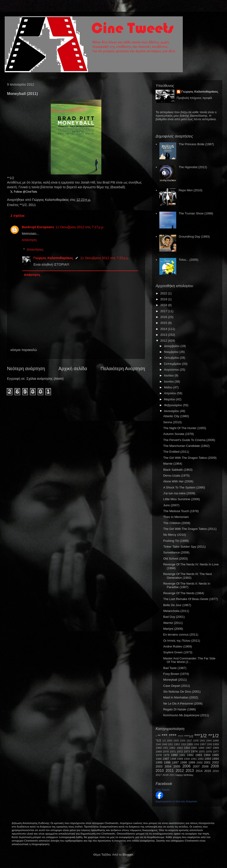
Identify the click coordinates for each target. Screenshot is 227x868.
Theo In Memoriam (176, 517)
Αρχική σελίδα (73, 369)
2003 (159, 766)
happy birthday (185, 775)
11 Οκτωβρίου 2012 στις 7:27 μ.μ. (80, 227)
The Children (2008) (177, 523)
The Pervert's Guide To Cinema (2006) (189, 440)
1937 (189, 741)
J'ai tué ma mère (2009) (179, 493)
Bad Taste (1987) (175, 668)
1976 (209, 751)
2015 (164, 323)
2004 (168, 766)
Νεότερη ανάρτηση (26, 369)
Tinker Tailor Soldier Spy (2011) (184, 547)
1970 (166, 751)
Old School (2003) (175, 559)
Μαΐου (169, 387)
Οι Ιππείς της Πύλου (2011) (181, 641)
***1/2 (200, 736)
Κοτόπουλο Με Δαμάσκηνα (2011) (186, 715)
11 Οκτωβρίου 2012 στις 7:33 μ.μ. (105, 258)
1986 (159, 759)
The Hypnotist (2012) (193, 167)
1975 (202, 751)
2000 (200, 762)
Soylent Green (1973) (178, 652)
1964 (187, 748)
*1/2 (158, 740)
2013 (164, 335)
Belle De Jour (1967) (177, 605)
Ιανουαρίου (172, 411)
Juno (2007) (171, 505)
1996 (167, 762)
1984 (207, 755)
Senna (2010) (172, 422)
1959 (216, 744)
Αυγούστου (172, 370)
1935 (176, 741)
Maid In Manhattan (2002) (181, 697)
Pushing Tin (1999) (176, 541)
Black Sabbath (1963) (178, 470)
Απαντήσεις (35, 250)
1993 (208, 759)
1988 (173, 759)
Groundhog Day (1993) (194, 237)
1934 (170, 741)
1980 (174, 755)
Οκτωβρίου (172, 358)
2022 (164, 293)
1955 (190, 744)
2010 (160, 771)
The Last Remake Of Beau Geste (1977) (190, 599)
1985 (215, 755)
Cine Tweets (163, 790)
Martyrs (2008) (173, 629)
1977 (216, 751)
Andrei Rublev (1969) (178, 646)
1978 (159, 755)
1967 (209, 748)
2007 (196, 766)
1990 (187, 759)
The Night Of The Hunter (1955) (185, 428)
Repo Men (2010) (190, 190)
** (159, 736)
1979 (166, 755)
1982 (190, 755)
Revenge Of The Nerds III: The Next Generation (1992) (187, 576)
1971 (173, 751)
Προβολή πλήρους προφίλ (194, 98)
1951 (170, 744)
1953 (183, 744)
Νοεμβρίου (172, 352)
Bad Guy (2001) (174, 617)
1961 (166, 748)
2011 (32, 205)
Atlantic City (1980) (176, 416)
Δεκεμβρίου (172, 346)
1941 (202, 741)
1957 (203, 744)
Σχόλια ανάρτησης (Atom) (45, 379)
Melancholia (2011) (176, 611)
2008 (205, 766)
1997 (175, 762)
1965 (194, 748)
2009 (215, 766)
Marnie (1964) (173, 464)
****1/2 (189, 736)
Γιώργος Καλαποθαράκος (51, 200)
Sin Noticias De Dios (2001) (182, 692)
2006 (186, 766)
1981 (182, 755)
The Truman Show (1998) (196, 213)
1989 (180, 759)
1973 (187, 751)
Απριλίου (170, 393)
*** (165, 736)
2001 (207, 762)
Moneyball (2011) (175, 680)
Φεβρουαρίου (174, 405)
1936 (183, 741)
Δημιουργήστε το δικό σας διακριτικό (176, 801)
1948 (164, 744)
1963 (179, 748)
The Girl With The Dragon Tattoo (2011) (190, 529)
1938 (196, 741)
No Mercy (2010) (174, 535)
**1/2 (23, 205)
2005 (177, 766)
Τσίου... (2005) (188, 260)
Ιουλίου (169, 375)
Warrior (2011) (173, 623)
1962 (172, 748)
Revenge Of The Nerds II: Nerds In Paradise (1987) (187, 585)
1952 (177, 744)
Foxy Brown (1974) (176, 674)
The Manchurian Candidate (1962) (186, 446)
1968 (216, 748)
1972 (180, 751)
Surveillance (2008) (176, 552)
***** (181, 736)
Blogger (128, 855)
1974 (194, 751)
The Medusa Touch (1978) (181, 511)
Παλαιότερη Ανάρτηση (123, 369)
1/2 (164, 741)
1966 (201, 748)
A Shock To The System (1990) (184, 487)
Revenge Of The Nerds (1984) (184, 593)
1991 (194, 759)
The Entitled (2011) (176, 452)
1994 (215, 759)
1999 (192, 762)
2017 (164, 311)
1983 (199, 755)
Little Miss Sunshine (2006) (181, 499)
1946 (158, 744)
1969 (159, 751)
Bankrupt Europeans (38, 227)
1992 (201, 759)
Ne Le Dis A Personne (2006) (183, 703)
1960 (159, 748)
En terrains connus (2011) (181, 635)
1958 (209, 744)
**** (173, 736)
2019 (164, 299)
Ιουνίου (169, 382)
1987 (166, 759)
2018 (164, 305)
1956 (196, 744)
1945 (216, 740)
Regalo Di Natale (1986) (179, 709)
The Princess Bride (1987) (196, 144)
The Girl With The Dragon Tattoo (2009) (190, 458)
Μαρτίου (170, 399)
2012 (164, 341)
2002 (215, 762)
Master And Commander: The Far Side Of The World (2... (189, 660)
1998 (184, 762)
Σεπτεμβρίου (173, 364)
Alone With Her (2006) (178, 481)
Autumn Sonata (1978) (178, 434)
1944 (209, 741)
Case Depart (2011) (176, 686)
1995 (159, 762)
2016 (164, 317)
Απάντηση (29, 240)
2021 (172, 775)
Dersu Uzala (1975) (176, 476)
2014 (164, 329)
